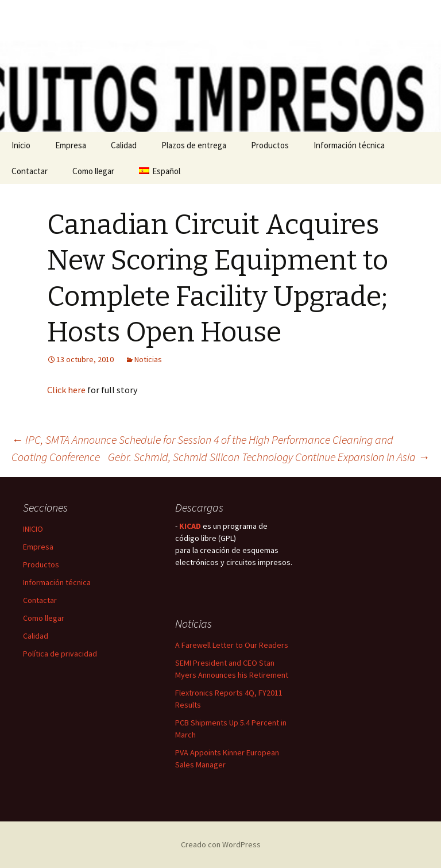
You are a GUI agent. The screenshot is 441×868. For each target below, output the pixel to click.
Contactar (30, 171)
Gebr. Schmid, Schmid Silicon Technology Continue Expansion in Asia (269, 457)
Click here (66, 390)
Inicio (21, 145)
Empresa (71, 145)
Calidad (124, 145)
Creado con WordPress (221, 844)
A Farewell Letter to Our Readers (232, 645)
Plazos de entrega (194, 145)
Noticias (148, 359)
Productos (270, 145)
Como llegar (93, 171)
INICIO (33, 529)
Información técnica (349, 145)
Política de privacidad (60, 654)
